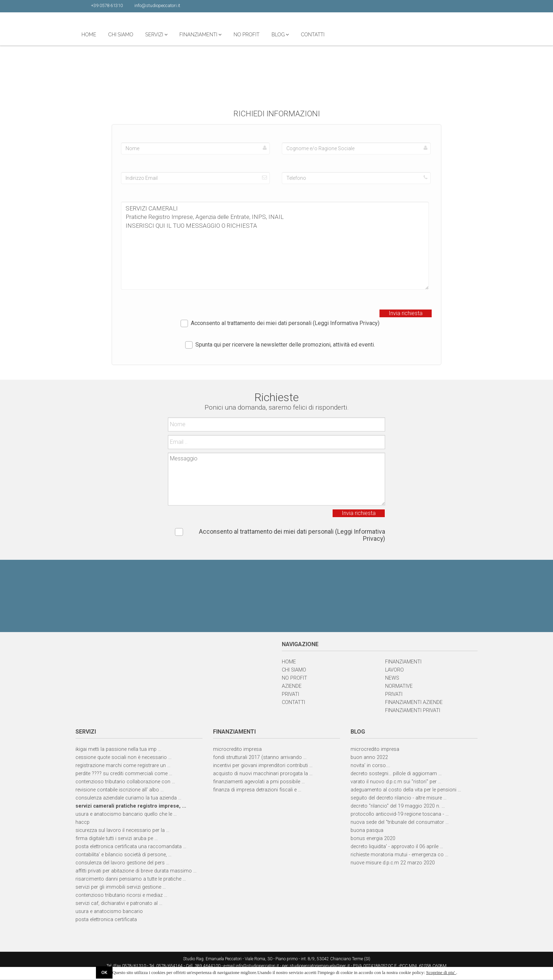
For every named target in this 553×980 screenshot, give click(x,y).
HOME (162, 35)
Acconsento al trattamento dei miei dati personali (280, 323)
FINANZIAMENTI (274, 35)
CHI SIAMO (194, 35)
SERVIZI (230, 35)
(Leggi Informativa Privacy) (346, 323)
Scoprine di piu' (441, 972)
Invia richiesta (406, 313)
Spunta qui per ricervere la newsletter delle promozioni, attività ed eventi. (280, 345)
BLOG (354, 35)
